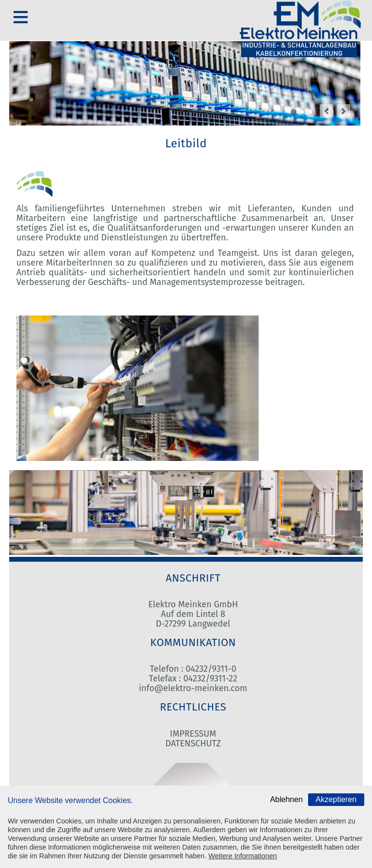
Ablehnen (286, 799)
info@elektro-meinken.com (193, 688)
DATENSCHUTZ (193, 743)
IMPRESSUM (193, 734)
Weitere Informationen (242, 856)
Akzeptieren (336, 799)
